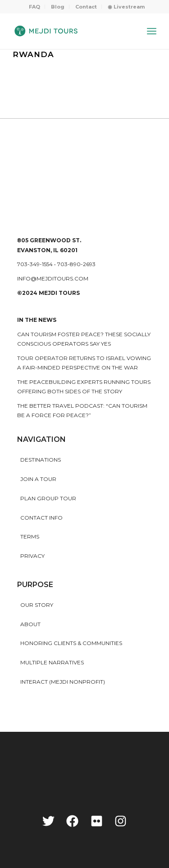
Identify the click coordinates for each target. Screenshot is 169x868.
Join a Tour (38, 479)
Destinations (41, 460)
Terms (30, 536)
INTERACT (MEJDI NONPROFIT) (63, 682)
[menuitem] (35, 7)
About (30, 624)
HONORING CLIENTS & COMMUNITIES (71, 643)
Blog (58, 7)
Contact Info (41, 518)
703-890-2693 (76, 264)
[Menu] (152, 31)
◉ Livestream (126, 7)
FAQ (34, 7)
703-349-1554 (35, 264)
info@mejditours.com (53, 278)
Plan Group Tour (48, 498)
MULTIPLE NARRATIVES (52, 662)
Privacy (32, 556)
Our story (37, 605)
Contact (86, 7)
